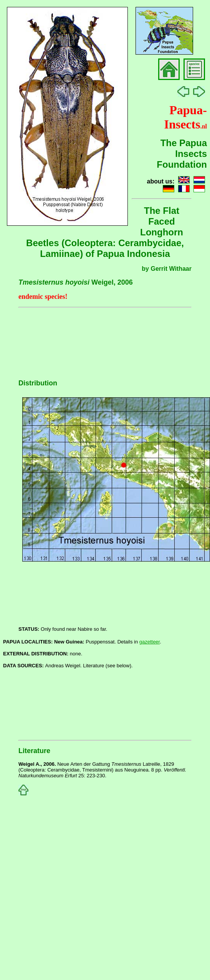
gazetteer (150, 642)
